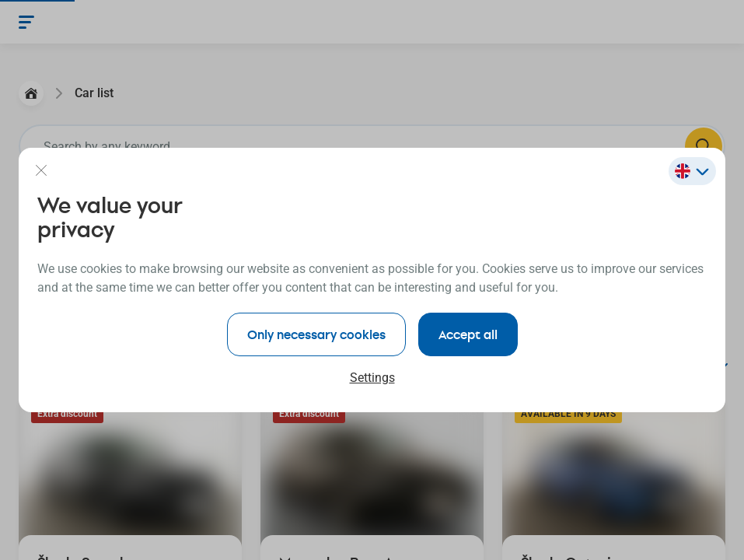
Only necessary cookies (316, 334)
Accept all (468, 334)
